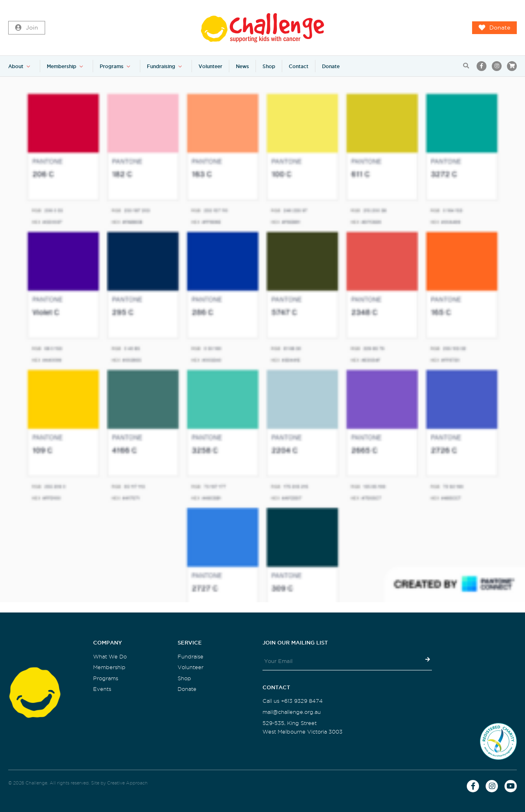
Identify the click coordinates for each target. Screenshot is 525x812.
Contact (299, 66)
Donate (494, 28)
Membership (62, 66)
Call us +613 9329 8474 (293, 701)
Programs (112, 66)
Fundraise (191, 657)
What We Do (110, 657)
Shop (269, 66)
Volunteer (210, 66)
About (16, 66)
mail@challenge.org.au (292, 712)
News (242, 66)
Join (27, 28)
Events (102, 689)
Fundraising (161, 66)
